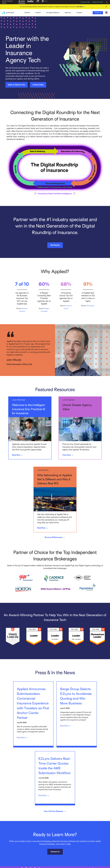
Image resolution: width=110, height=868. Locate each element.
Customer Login (85, 2)
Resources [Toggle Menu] (68, 13)
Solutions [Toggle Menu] (27, 13)
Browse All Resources (55, 538)
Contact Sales (38, 85)
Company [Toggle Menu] (79, 13)
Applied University (98, 2)
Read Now (18, 455)
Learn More (81, 7)
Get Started (55, 245)
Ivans (15, 12)
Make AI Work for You (17, 85)
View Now (68, 455)
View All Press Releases (55, 821)
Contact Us (98, 13)
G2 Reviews (91, 306)
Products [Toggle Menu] (38, 13)
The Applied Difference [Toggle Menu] (53, 13)
